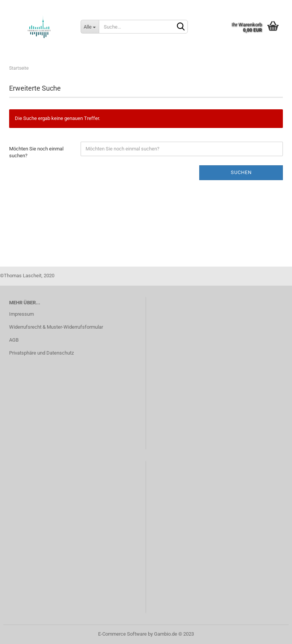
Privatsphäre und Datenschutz (41, 353)
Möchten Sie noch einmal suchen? (36, 152)
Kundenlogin (227, 6)
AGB (14, 340)
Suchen (241, 172)
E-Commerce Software (122, 634)
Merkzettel (269, 6)
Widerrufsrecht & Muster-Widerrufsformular (56, 327)
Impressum (21, 314)
